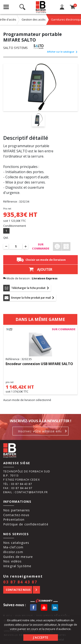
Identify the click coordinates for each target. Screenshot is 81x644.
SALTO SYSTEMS (15, 48)
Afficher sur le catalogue (62, 52)
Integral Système (17, 566)
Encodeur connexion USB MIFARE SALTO (39, 364)
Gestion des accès (34, 19)
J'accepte (40, 637)
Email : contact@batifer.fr (25, 492)
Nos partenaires (17, 510)
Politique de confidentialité (26, 524)
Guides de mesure (18, 557)
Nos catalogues (16, 543)
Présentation (14, 519)
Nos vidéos (12, 561)
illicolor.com (13, 552)
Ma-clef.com (13, 547)
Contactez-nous (16, 515)
